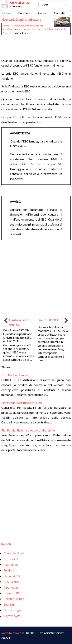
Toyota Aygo (12, 616)
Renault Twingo (14, 599)
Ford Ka (9, 570)
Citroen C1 (11, 559)
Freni (38, 29)
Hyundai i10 (9, 26)
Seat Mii (9, 604)
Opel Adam (11, 587)
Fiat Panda (11, 565)
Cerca (42, 13)
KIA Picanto (12, 582)
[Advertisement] (36, 45)
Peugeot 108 (12, 593)
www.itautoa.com (12, 633)
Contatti (60, 13)
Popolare (24, 13)
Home (6, 13)
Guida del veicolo (25, 29)
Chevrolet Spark (14, 553)
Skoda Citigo (12, 610)
